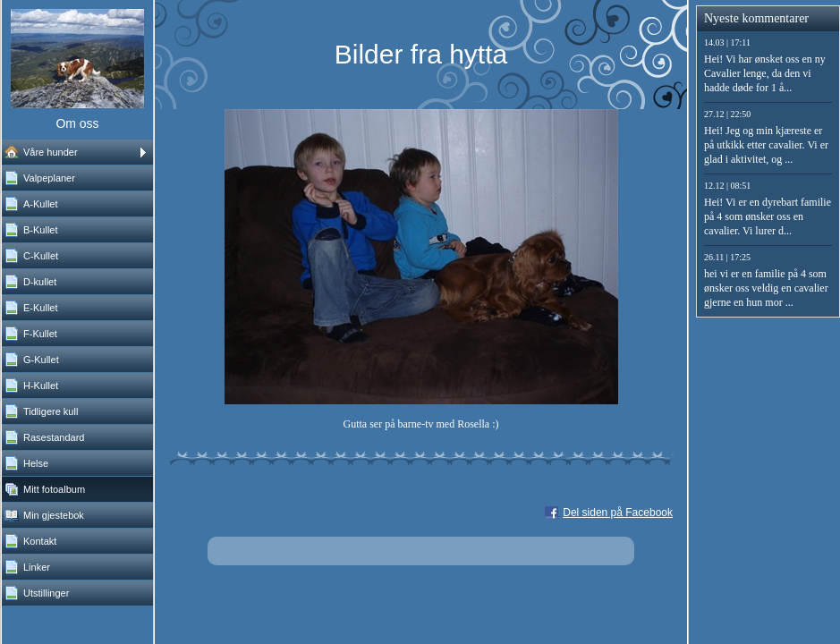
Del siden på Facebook (618, 513)
